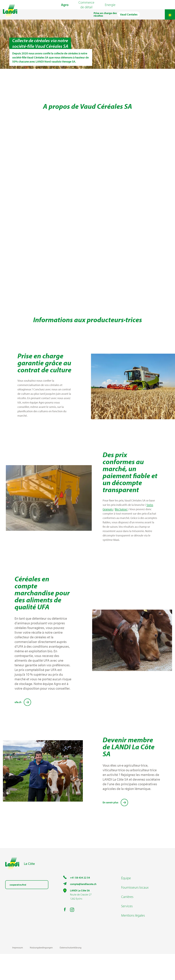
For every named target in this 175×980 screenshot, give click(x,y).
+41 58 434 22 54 (80, 904)
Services (127, 932)
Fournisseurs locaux (135, 913)
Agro (65, 12)
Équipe (126, 904)
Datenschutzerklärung (71, 974)
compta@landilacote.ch (83, 910)
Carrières (127, 923)
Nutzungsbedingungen (41, 974)
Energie (110, 12)
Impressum (18, 974)
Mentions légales (133, 941)
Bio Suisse (121, 535)
